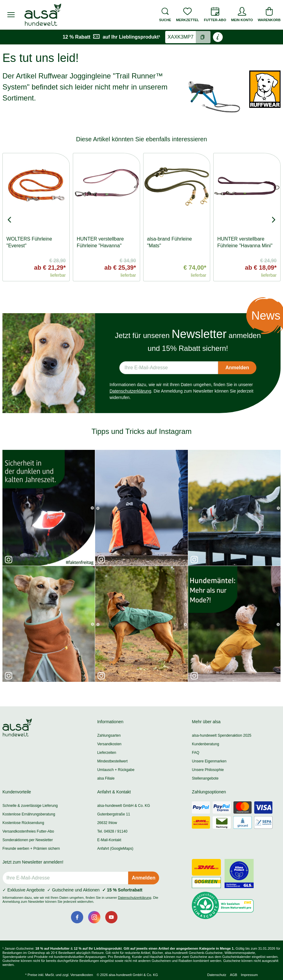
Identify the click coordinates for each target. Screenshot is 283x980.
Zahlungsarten (109, 735)
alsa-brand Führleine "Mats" (170, 242)
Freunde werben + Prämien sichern (31, 849)
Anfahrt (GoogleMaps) (115, 849)
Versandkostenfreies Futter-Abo (28, 831)
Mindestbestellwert (112, 761)
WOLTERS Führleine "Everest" (29, 242)
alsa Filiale (106, 778)
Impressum (249, 975)
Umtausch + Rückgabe (116, 770)
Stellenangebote (205, 778)
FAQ (195, 753)
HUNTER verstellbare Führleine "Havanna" (100, 242)
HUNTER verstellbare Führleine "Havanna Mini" (245, 242)
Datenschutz (217, 975)
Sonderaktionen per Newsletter (28, 840)
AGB (234, 975)
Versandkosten (109, 744)
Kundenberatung (205, 744)
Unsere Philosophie (208, 770)
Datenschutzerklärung (130, 391)
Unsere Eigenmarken (209, 761)
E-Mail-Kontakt (109, 840)
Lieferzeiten (107, 753)
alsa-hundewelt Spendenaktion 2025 (222, 735)
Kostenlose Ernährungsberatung (29, 814)
